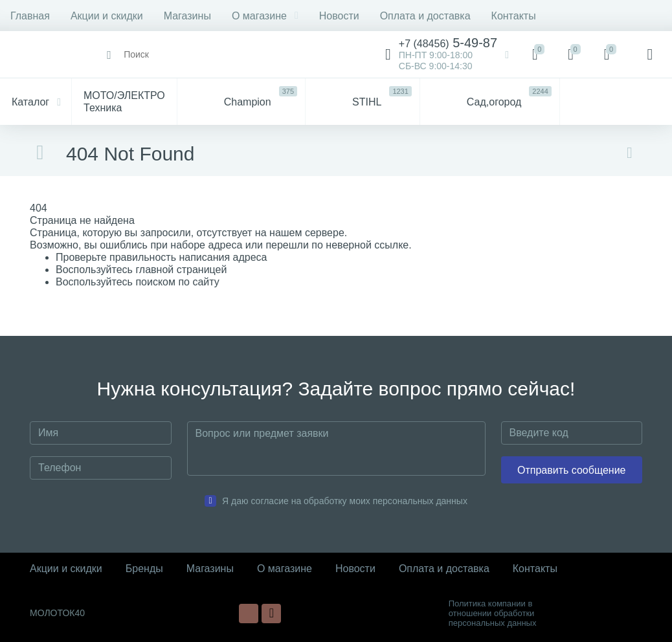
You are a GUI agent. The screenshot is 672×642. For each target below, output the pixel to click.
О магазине (265, 16)
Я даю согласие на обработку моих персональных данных (345, 501)
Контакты (514, 16)
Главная (30, 16)
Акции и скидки (107, 16)
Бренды (144, 569)
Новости (339, 16)
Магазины (187, 16)
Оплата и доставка (425, 16)
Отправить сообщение (571, 470)
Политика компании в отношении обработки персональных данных (493, 613)
